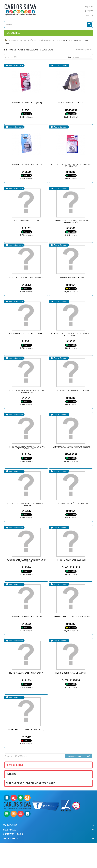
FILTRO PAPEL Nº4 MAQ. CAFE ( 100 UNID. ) (26, 277)
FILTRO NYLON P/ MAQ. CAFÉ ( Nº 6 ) (26, 616)
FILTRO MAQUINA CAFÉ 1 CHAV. (71, 277)
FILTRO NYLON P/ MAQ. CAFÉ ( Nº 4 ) (26, 103)
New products (14, 765)
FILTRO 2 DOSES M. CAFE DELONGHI (71, 673)
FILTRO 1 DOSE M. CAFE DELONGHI (71, 560)
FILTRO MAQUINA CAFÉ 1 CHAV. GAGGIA (26, 673)
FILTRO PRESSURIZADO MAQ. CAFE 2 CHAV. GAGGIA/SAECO (26, 391)
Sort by (68, 57)
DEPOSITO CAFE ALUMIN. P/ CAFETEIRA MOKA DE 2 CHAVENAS (26, 561)
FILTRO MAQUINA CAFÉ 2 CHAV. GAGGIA (71, 503)
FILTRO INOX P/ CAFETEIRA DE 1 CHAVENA (71, 390)
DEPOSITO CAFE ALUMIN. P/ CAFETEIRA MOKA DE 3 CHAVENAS (71, 335)
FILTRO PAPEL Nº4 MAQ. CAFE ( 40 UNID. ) (26, 729)
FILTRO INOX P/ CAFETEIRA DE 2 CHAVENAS (26, 334)
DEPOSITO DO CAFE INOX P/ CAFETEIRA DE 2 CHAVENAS (26, 504)
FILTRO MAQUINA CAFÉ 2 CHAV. (26, 221)
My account (10, 825)
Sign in (90, 11)
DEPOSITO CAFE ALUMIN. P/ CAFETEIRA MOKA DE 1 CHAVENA (71, 165)
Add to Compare (16, 65)
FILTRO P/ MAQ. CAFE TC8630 (71, 103)
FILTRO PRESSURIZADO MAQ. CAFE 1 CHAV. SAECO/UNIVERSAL (26, 448)
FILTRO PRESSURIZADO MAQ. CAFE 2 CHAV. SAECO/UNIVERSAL (71, 222)
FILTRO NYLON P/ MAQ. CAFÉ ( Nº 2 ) (26, 164)
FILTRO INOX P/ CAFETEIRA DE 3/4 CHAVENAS (71, 616)
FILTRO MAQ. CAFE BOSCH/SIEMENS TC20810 (71, 447)
